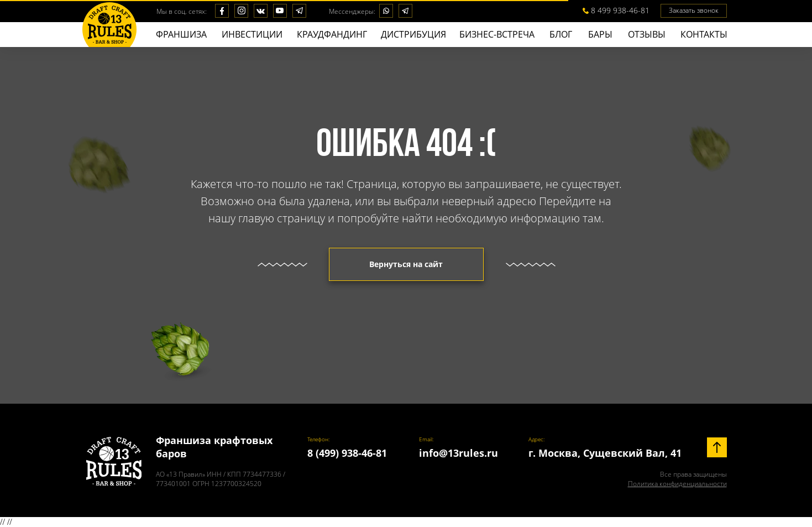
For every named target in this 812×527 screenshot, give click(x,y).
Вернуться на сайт (406, 264)
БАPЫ (600, 34)
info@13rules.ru (459, 453)
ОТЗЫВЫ (647, 34)
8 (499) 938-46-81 (347, 453)
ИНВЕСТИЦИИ (252, 34)
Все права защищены (677, 479)
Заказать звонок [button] (694, 10)
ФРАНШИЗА (181, 34)
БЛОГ (561, 34)
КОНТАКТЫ (704, 34)
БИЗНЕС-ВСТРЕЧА (497, 34)
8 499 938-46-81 (620, 10)
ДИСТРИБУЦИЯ (413, 34)
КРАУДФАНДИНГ (332, 34)
